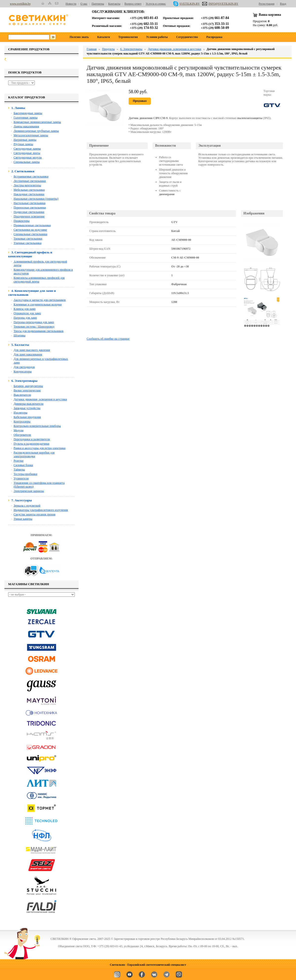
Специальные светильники (30, 234)
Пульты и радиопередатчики (31, 444)
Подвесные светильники (29, 212)
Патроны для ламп (25, 318)
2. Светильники (23, 171)
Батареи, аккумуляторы (28, 386)
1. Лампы (18, 108)
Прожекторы (22, 221)
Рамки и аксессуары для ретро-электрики (39, 448)
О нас (84, 4)
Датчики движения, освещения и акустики (40, 399)
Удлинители (21, 478)
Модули (19, 430)
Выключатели (22, 395)
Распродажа (214, 37)
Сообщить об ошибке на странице (108, 339)
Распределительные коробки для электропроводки (34, 454)
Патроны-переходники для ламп (34, 322)
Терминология (128, 37)
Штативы (20, 335)
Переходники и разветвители (32, 439)
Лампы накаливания (26, 126)
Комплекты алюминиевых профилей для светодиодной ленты (39, 280)
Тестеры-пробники (25, 474)
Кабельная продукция (27, 417)
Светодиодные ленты (27, 153)
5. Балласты (20, 345)
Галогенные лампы (26, 118)
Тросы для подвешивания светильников (39, 331)
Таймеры (19, 470)
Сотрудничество (187, 37)
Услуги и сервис (156, 4)
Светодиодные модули (28, 157)
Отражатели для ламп (27, 313)
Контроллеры (22, 421)
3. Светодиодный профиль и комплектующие (30, 254)
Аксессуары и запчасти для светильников (40, 300)
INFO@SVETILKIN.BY (220, 4)
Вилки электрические (27, 390)
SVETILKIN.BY (187, 4)
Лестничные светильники (30, 181)
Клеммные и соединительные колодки (38, 304)
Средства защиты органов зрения (34, 514)
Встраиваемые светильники (31, 176)
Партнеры (98, 4)
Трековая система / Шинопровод (34, 327)
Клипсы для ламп (25, 309)
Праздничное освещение (29, 216)
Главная (92, 49)
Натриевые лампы (25, 140)
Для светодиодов (24, 367)
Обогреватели (22, 435)
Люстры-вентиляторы (27, 185)
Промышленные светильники (32, 225)
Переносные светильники (30, 208)
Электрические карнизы (29, 491)
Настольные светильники (30, 203)
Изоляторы (20, 413)
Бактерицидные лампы (28, 113)
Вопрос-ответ (133, 4)
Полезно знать (79, 37)
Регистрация (267, 4)
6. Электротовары (24, 381)
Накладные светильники (29, 194)
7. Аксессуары (22, 500)
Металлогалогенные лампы (31, 135)
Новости (71, 4)
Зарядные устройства (27, 408)
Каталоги (104, 37)
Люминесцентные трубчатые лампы (36, 131)
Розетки (19, 461)
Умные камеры (23, 519)
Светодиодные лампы (27, 149)
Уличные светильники (28, 243)
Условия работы (157, 37)
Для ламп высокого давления (32, 350)
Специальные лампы (27, 162)
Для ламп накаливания (28, 354)
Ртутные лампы (23, 144)
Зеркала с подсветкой (27, 506)
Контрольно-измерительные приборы (37, 426)
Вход (283, 4)
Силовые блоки (23, 465)
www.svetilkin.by (20, 4)
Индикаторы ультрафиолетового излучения (41, 510)
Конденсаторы (23, 371)
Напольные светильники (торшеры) (36, 199)
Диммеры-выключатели (29, 404)
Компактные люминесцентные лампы (37, 122)
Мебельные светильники (29, 190)
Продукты (108, 49)
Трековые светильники (28, 239)
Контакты (114, 4)
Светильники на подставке (30, 230)
